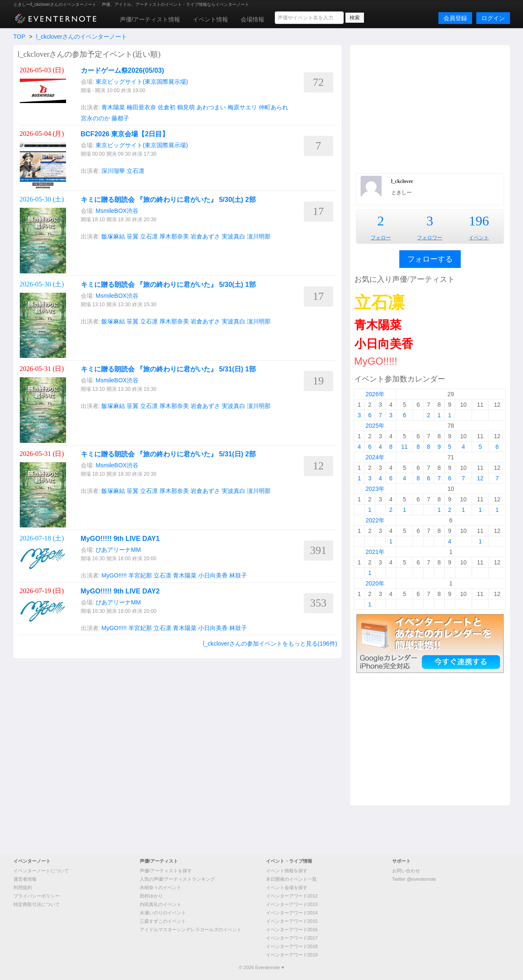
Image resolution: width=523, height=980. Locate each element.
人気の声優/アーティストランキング (177, 879)
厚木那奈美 (174, 236)
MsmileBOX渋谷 (117, 211)
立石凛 (135, 171)
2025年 (375, 426)
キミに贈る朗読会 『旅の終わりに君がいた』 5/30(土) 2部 (168, 200)
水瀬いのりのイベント (163, 913)
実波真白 (234, 236)
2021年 (375, 552)
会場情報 (252, 19)
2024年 (375, 457)
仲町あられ (273, 107)
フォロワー (430, 238)
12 (480, 478)
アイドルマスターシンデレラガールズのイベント (191, 930)
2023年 (375, 489)
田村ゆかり (151, 896)
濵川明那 (259, 236)
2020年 (375, 583)
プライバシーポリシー (37, 896)
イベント (479, 238)
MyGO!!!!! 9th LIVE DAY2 (120, 591)
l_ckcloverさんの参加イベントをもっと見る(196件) (270, 644)
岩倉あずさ (205, 236)
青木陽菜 (113, 107)
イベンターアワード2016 (292, 930)
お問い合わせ (406, 871)
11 (405, 447)
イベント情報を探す (287, 871)
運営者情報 (25, 879)
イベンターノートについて (41, 871)
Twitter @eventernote (414, 879)
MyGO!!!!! (114, 575)
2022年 (375, 520)
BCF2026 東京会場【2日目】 (125, 134)
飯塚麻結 (113, 236)
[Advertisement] (430, 108)
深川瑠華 (113, 171)
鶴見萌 (186, 107)
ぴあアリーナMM (118, 550)
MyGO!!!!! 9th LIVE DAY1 (120, 539)
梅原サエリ (242, 107)
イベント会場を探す (287, 887)
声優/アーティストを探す (166, 871)
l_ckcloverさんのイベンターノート (82, 37)
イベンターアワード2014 (292, 913)
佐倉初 (167, 107)
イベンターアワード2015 (292, 921)
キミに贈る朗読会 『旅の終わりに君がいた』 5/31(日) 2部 (168, 454)
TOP (19, 37)
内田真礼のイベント (161, 904)
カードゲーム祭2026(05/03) (122, 70)
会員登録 (455, 18)
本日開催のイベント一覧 (291, 879)
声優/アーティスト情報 (150, 19)
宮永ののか (96, 118)
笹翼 (133, 236)
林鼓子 (238, 575)
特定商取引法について (37, 904)
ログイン (493, 18)
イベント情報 (210, 19)
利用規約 (23, 887)
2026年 (375, 394)
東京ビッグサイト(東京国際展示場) (142, 82)
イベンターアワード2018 (292, 946)
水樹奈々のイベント (161, 887)
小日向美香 (213, 575)
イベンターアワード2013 (292, 904)
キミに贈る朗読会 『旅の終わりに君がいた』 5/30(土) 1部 (168, 285)
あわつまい (211, 107)
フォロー (381, 238)
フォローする (430, 259)
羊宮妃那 (140, 575)
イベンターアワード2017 (292, 938)
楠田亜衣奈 (141, 107)
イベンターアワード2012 (292, 896)
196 (479, 221)
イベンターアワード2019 (292, 955)
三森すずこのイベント (163, 921)
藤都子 (120, 118)
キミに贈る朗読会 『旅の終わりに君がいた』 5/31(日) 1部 (168, 369)
